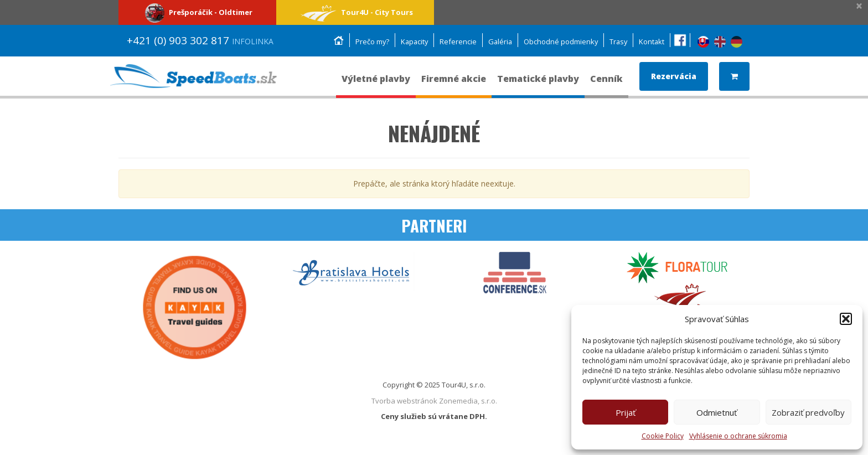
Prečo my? (367, 42)
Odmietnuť (717, 412)
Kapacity (410, 42)
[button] (846, 319)
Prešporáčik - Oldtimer (197, 12)
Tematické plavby (538, 84)
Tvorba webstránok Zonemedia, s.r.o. (434, 401)
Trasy (617, 42)
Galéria (497, 42)
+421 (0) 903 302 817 (200, 40)
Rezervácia (674, 76)
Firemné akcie (454, 84)
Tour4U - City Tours (355, 12)
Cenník (606, 84)
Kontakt (651, 42)
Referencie (455, 42)
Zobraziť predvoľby (808, 412)
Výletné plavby (376, 84)
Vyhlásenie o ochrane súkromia (738, 436)
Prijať (626, 412)
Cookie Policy (663, 436)
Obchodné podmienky (559, 42)
